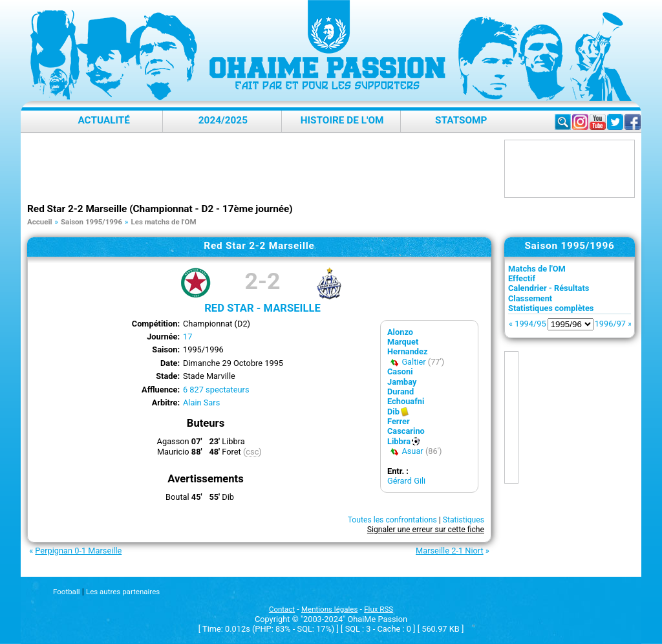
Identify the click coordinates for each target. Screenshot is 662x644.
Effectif (522, 278)
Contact (282, 609)
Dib (393, 412)
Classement (530, 298)
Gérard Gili (406, 481)
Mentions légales (329, 609)
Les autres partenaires (123, 592)
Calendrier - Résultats (549, 288)
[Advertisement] (262, 169)
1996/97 (610, 324)
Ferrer (399, 421)
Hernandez (407, 351)
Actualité (104, 120)
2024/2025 (223, 120)
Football (66, 592)
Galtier (413, 362)
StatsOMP (461, 120)
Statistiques (464, 520)
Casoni (400, 371)
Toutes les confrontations (392, 520)
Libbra (399, 441)
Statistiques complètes (551, 308)
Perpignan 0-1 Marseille (78, 551)
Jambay (402, 382)
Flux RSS (379, 609)
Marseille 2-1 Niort (450, 551)
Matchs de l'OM (537, 269)
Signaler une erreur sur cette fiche (426, 530)
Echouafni (406, 401)
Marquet (403, 342)
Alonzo (400, 332)
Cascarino (406, 431)
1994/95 (530, 324)
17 (187, 337)
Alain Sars (201, 403)
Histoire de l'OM (342, 120)
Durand (400, 392)
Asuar (412, 451)
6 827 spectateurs (216, 390)
